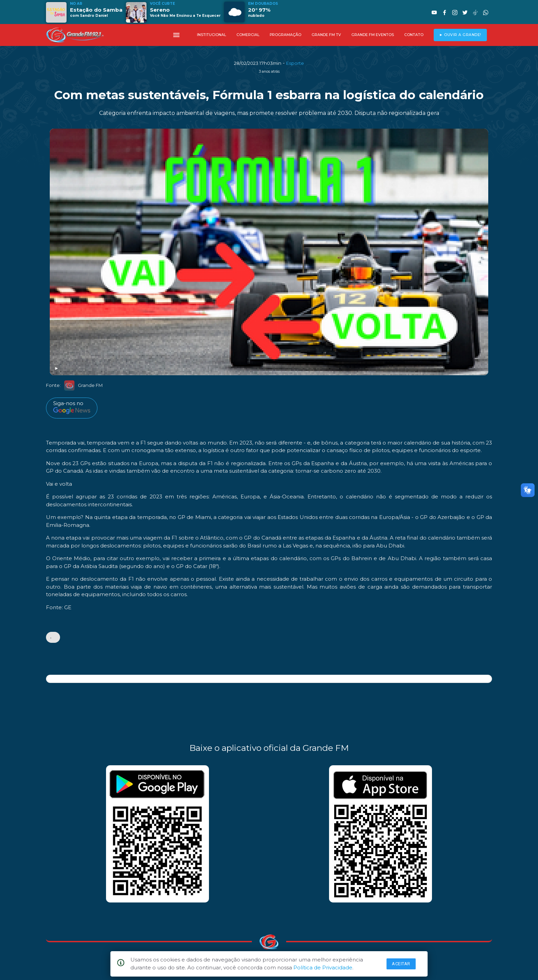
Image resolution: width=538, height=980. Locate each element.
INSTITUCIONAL (212, 35)
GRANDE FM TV (326, 35)
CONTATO (414, 35)
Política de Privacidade (323, 967)
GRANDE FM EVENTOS (373, 35)
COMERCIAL (248, 35)
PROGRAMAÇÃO (285, 35)
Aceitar (401, 964)
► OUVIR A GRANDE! (460, 35)
